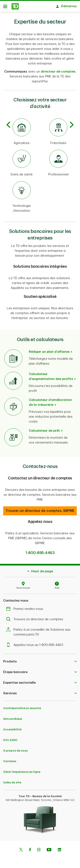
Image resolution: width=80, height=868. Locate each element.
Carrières (10, 759)
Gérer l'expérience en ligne (22, 770)
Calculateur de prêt (44, 429)
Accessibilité (12, 727)
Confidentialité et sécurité (22, 706)
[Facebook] (30, 848)
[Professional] (59, 161)
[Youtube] (49, 848)
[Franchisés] (59, 130)
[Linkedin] (59, 848)
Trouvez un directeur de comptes (36, 617)
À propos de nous (15, 748)
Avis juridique (13, 717)
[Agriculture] (22, 130)
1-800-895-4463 (40, 551)
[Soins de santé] (22, 161)
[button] (40, 509)
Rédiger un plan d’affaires (49, 350)
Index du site (12, 780)
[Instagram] (39, 848)
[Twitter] (21, 848)
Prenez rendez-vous (26, 607)
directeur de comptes (58, 69)
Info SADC (10, 738)
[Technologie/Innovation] (22, 195)
